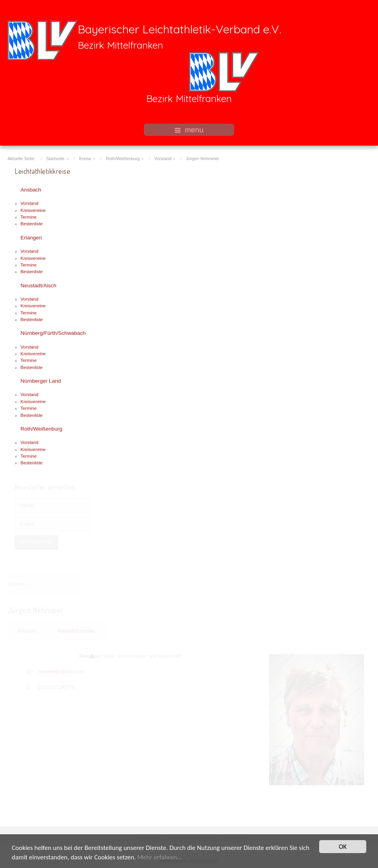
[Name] (53, 505)
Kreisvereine (33, 210)
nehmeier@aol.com (61, 671)
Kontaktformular (76, 631)
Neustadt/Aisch (38, 285)
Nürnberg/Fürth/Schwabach (53, 333)
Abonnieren (36, 542)
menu (189, 130)
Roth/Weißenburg (41, 428)
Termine (28, 217)
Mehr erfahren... (160, 858)
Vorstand (29, 203)
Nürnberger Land (41, 381)
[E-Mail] (53, 524)
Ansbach (31, 189)
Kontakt (27, 631)
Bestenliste (31, 223)
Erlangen (31, 237)
